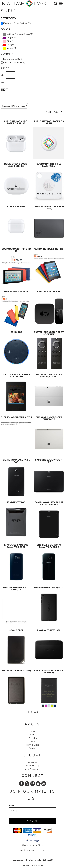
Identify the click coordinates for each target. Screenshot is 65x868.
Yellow (10, 48)
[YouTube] (44, 784)
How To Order (32, 745)
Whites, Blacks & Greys (18, 34)
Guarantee (32, 762)
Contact (33, 748)
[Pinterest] (33, 784)
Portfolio (33, 738)
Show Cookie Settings (33, 865)
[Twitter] (27, 784)
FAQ (33, 742)
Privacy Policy (33, 765)
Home (33, 731)
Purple (10, 38)
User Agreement (32, 769)
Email (12, 805)
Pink (9, 41)
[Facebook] (21, 784)
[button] (55, 3)
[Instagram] (38, 784)
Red (9, 45)
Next (36, 712)
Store (33, 735)
